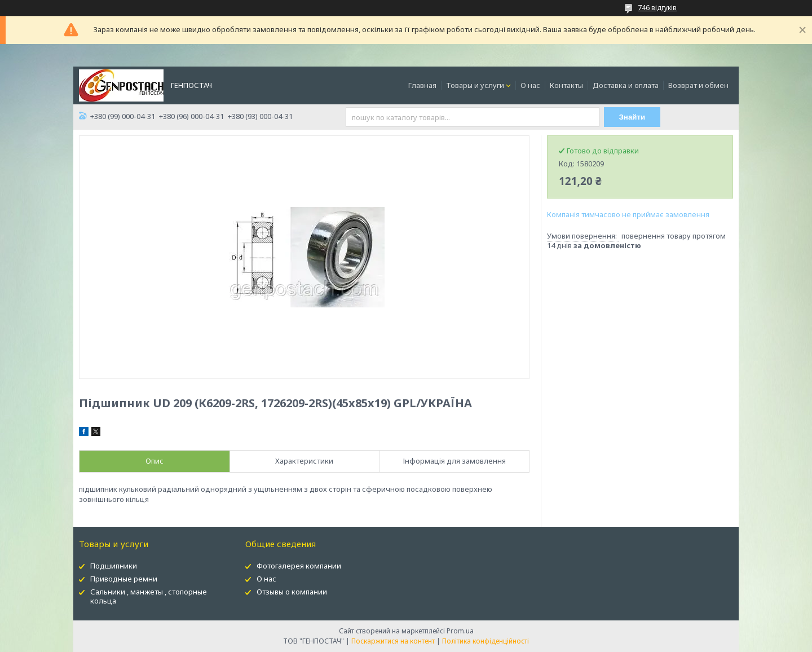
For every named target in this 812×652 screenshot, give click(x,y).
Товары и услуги (475, 85)
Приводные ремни (124, 579)
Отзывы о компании (292, 592)
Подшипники (114, 566)
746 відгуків (657, 8)
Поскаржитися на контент (393, 641)
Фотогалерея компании (299, 566)
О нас (530, 85)
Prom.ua (460, 631)
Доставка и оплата (626, 85)
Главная (422, 85)
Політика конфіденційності (486, 641)
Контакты (566, 85)
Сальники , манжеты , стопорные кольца (149, 596)
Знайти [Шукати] (632, 117)
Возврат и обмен (698, 85)
